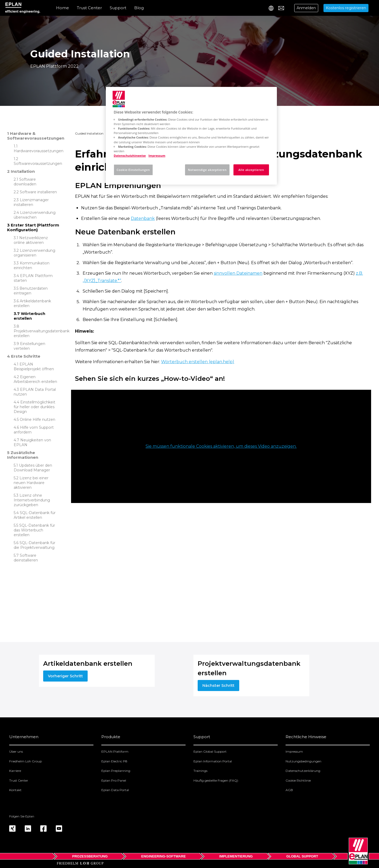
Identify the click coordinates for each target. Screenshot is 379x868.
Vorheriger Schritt (65, 676)
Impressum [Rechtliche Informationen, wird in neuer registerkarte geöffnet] (157, 156)
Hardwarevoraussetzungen (39, 151)
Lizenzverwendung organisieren (34, 253)
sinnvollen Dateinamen (238, 273)
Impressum (294, 751)
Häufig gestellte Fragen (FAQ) (216, 780)
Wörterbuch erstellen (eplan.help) (198, 362)
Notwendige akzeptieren (207, 170)
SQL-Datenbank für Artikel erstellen (35, 515)
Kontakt (15, 790)
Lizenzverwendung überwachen (35, 215)
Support (118, 8)
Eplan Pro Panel (114, 780)
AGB (289, 790)
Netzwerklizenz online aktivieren (31, 240)
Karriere (15, 771)
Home (63, 8)
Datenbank (143, 218)
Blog (139, 8)
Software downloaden (25, 182)
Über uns (16, 751)
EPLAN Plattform (115, 751)
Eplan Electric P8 (114, 761)
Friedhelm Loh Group (26, 761)
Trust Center (89, 8)
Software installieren (38, 192)
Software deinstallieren (26, 558)
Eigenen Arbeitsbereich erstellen (35, 379)
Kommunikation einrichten (32, 265)
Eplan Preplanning (116, 771)
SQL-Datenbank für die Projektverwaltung (34, 545)
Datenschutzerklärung (303, 771)
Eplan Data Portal (115, 790)
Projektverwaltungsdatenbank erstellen (42, 333)
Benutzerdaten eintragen (31, 291)
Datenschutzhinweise (130, 156)
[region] (191, 136)
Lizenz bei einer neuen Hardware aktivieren (31, 483)
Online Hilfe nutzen (38, 420)
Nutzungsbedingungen (303, 761)
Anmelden (306, 8)
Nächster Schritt (218, 685)
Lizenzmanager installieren (31, 202)
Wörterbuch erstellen (29, 316)
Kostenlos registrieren (346, 8)
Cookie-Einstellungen (133, 170)
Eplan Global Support (210, 751)
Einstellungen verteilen (29, 346)
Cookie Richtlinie (298, 780)
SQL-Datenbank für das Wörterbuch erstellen (34, 530)
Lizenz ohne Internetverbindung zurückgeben (32, 500)
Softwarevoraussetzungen (38, 164)
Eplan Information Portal (213, 761)
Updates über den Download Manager (33, 468)
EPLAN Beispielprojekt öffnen (34, 367)
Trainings (200, 771)
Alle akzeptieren (251, 170)
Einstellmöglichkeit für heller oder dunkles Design (34, 407)
